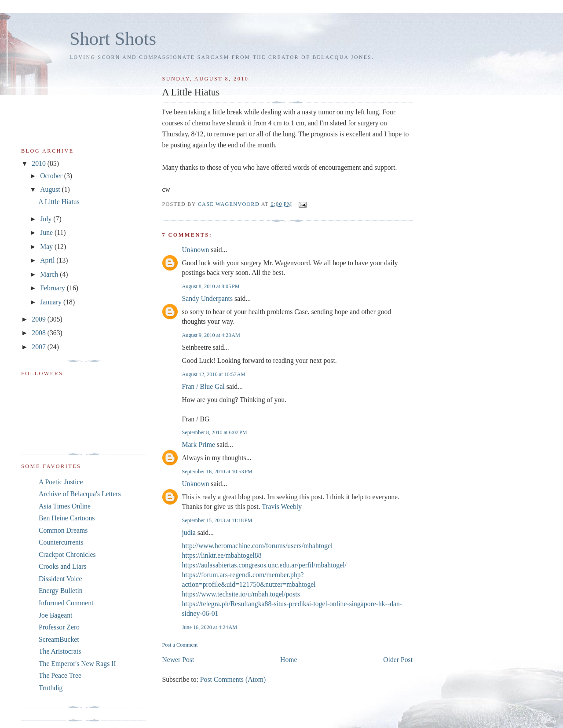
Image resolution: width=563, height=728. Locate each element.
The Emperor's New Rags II (77, 664)
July (47, 219)
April (48, 260)
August (51, 189)
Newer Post (178, 660)
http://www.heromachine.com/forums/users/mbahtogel (257, 546)
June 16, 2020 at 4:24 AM (209, 627)
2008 (39, 333)
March (50, 274)
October (52, 176)
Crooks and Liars (62, 566)
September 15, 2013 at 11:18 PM (217, 520)
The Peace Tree (60, 675)
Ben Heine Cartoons (67, 518)
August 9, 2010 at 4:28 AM (211, 335)
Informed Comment (66, 603)
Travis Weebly (282, 507)
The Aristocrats (60, 651)
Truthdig (51, 688)
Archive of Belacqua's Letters (80, 494)
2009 (39, 319)
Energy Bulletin (61, 591)
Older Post (398, 660)
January (52, 302)
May (47, 247)
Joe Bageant (55, 615)
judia (188, 532)
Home (289, 660)
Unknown (195, 250)
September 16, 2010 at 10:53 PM (217, 472)
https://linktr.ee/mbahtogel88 (221, 555)
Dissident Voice (60, 579)
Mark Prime (198, 444)
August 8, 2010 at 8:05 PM (210, 286)
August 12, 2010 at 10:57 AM (214, 374)
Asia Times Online (65, 506)
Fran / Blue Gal (203, 386)
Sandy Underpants (207, 298)
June (47, 232)
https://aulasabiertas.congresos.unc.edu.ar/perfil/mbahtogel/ (264, 565)
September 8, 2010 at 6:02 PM (214, 432)
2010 (39, 163)
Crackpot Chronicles (67, 554)
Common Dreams (63, 530)
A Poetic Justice (61, 482)
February (53, 288)
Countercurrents (61, 542)
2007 (39, 347)
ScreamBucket (59, 639)
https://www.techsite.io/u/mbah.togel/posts (241, 594)
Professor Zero (59, 627)
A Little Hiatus (59, 202)
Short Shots (113, 38)
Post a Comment (180, 645)
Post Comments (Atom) (233, 679)
